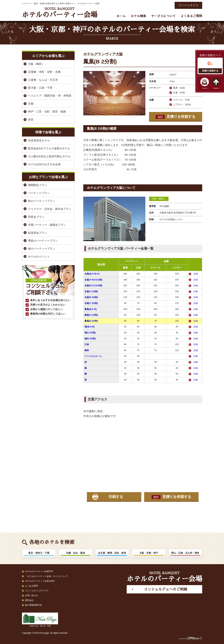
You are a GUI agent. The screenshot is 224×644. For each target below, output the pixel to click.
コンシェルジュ (188, 5)
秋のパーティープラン (42, 201)
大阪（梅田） (159, 199)
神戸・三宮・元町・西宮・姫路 (47, 112)
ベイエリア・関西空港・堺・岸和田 (50, 96)
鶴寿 (87, 350)
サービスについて (163, 16)
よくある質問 (31, 586)
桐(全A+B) (90, 327)
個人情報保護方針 (34, 605)
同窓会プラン (36, 217)
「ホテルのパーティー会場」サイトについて (46, 576)
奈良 (31, 119)
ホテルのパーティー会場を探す (40, 581)
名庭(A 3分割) (91, 291)
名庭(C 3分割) (91, 303)
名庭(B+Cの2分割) (93, 286)
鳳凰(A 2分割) (91, 315)
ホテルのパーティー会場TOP (39, 571)
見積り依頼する (210, 71)
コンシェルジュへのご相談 (165, 589)
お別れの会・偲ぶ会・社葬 (40, 620)
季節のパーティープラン (43, 241)
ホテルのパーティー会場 (60, 13)
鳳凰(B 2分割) (91, 321)
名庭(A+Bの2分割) (93, 280)
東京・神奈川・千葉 (39, 553)
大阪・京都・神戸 (149, 553)
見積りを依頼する (176, 117)
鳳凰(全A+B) (91, 309)
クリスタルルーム (93, 356)
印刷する (116, 497)
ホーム (121, 16)
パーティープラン (39, 193)
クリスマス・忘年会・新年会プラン (50, 209)
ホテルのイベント (39, 257)
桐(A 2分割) (90, 333)
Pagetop (216, 88)
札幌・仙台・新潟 (76, 553)
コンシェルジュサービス (37, 591)
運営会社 (29, 600)
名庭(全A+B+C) (92, 274)
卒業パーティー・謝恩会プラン (47, 225)
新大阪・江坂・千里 (40, 88)
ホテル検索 (138, 16)
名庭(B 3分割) (91, 297)
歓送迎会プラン (38, 233)
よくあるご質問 (191, 16)
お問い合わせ (31, 595)
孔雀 (87, 344)
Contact (205, 88)
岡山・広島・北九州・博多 (185, 553)
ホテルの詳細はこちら (171, 219)
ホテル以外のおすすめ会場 (44, 164)
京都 (31, 104)
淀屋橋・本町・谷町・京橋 (44, 72)
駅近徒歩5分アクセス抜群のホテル (49, 148)
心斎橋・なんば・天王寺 (43, 80)
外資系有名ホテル (39, 140)
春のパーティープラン (42, 249)
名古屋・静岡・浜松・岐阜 (112, 553)
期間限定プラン (38, 185)
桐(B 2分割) (90, 339)
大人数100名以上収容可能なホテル (49, 156)
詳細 (196, 274)
